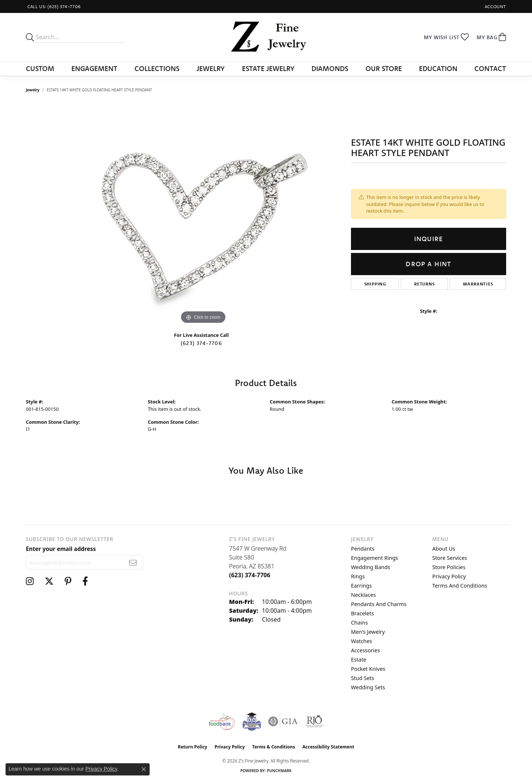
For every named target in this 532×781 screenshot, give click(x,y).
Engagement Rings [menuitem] (375, 558)
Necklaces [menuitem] (363, 595)
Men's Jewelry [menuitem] (368, 632)
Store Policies (449, 567)
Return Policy (192, 747)
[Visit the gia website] (283, 721)
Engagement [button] (94, 68)
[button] (495, 6)
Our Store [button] (384, 68)
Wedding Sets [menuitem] (368, 687)
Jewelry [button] (211, 68)
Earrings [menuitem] (361, 586)
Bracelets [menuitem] (362, 613)
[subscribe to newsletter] (133, 562)
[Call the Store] (250, 575)
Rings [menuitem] (358, 576)
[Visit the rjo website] (314, 721)
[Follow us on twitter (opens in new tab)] (49, 581)
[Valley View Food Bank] (221, 721)
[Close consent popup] (144, 769)
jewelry (33, 90)
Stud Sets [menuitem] (363, 678)
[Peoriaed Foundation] (252, 721)
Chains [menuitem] (359, 623)
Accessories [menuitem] (365, 650)
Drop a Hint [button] (428, 264)
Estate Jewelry (268, 68)
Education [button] (438, 68)
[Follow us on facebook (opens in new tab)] (85, 581)
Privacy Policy (449, 576)
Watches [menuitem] (362, 641)
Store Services (450, 558)
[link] (53, 6)
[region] (203, 215)
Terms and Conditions (460, 586)
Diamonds (330, 68)
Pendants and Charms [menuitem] (379, 604)
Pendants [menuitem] (363, 549)
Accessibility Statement (328, 747)
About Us (444, 549)
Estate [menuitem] (359, 660)
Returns (424, 284)
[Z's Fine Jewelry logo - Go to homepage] (266, 37)
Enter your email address (61, 549)
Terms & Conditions (274, 747)
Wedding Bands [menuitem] (371, 567)
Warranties (478, 284)
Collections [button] (157, 68)
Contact (490, 68)
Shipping (375, 284)
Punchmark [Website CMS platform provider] (279, 771)
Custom (40, 68)
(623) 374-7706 (201, 343)
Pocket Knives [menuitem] (368, 669)
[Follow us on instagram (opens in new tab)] (30, 581)
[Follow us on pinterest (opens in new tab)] (68, 581)
